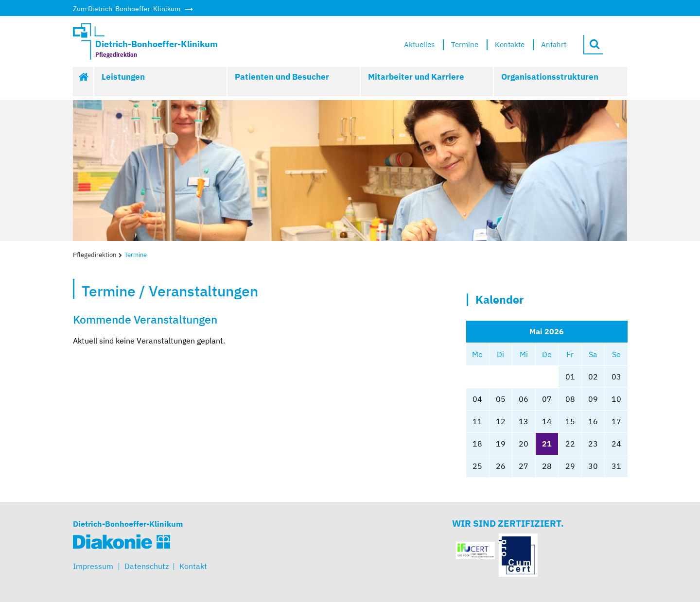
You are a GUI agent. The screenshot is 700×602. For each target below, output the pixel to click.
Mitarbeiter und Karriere (416, 77)
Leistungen (123, 77)
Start (84, 82)
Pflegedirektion (95, 255)
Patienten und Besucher (282, 77)
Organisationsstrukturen (550, 77)
